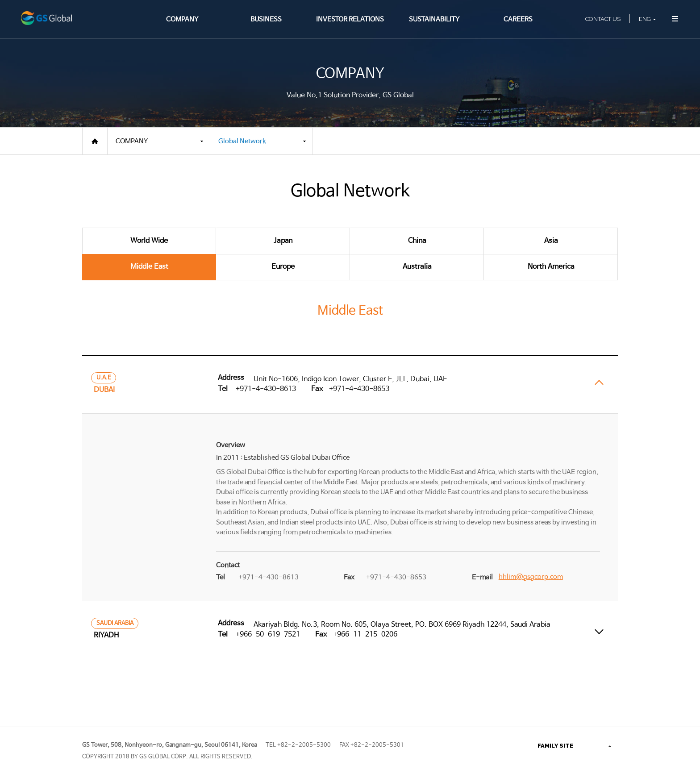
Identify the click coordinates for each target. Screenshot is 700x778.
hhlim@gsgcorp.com (531, 577)
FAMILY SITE (555, 746)
